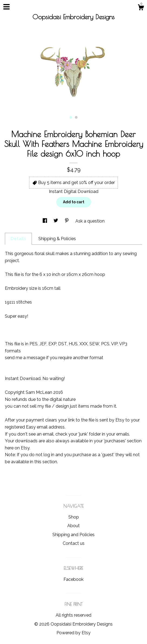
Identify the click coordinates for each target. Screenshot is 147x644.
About (73, 526)
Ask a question (90, 221)
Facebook (73, 579)
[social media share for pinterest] (67, 221)
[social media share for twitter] (56, 221)
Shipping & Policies (57, 239)
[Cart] (141, 8)
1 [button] (71, 117)
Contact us (74, 543)
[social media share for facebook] (45, 221)
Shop (74, 517)
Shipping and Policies (73, 535)
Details (18, 239)
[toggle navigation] (6, 7)
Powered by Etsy (73, 633)
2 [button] (76, 117)
